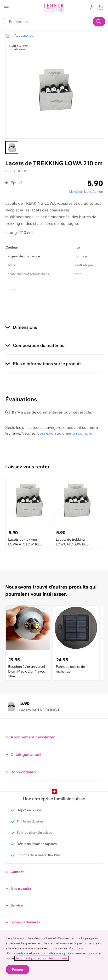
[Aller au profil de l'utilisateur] (92, 7)
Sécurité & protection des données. (42, 958)
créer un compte (77, 433)
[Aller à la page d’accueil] (7, 36)
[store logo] (54, 8)
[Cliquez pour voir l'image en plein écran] (54, 90)
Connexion (46, 433)
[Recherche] (99, 22)
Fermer (18, 969)
